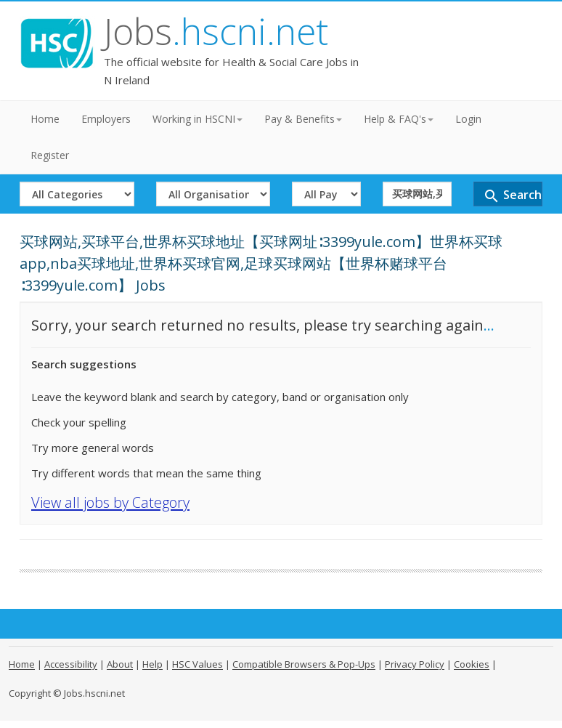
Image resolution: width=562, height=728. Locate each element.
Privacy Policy (415, 664)
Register (50, 155)
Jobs (216, 31)
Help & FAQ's (399, 119)
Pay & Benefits (303, 119)
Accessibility (71, 664)
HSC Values (197, 664)
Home (45, 119)
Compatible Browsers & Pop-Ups (304, 664)
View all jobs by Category (110, 502)
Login (468, 119)
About (120, 664)
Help (152, 664)
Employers (106, 119)
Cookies (472, 664)
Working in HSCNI (197, 119)
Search (512, 196)
